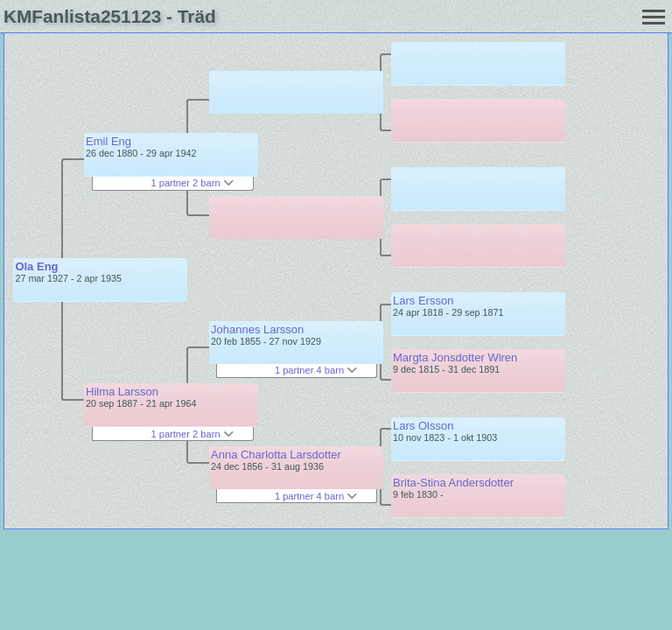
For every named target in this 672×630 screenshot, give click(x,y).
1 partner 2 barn (192, 183)
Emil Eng (108, 141)
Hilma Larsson (122, 392)
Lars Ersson (423, 301)
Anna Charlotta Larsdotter (276, 455)
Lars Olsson (423, 426)
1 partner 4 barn (316, 370)
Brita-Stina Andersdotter (453, 483)
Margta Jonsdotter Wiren (455, 357)
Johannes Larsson (257, 329)
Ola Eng (36, 266)
